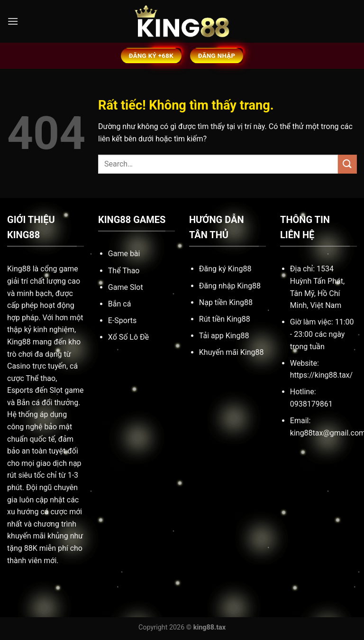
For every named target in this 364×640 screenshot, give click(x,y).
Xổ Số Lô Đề (128, 337)
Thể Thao (124, 271)
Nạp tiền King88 (226, 302)
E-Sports (122, 320)
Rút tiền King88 (225, 319)
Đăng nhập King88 (230, 286)
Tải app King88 (224, 336)
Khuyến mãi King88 (232, 352)
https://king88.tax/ (321, 375)
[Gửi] (347, 164)
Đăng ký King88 (225, 269)
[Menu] (13, 21)
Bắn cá (120, 304)
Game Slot (126, 287)
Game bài (124, 254)
